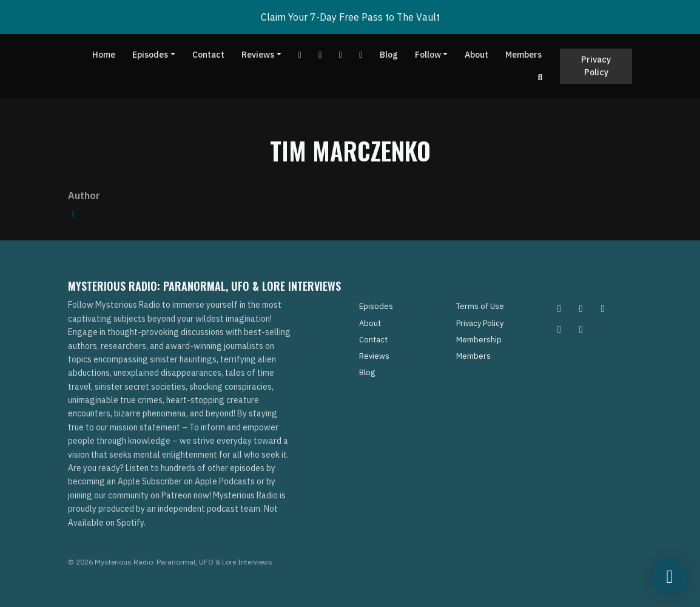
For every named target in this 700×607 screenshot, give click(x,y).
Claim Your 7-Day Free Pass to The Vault (350, 17)
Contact (208, 55)
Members (523, 55)
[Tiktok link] (341, 55)
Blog (389, 55)
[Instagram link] (361, 55)
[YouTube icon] (581, 329)
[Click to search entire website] (540, 77)
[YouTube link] (300, 55)
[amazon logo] (74, 214)
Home (104, 55)
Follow (428, 55)
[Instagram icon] (559, 308)
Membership (479, 340)
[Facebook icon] (603, 308)
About (476, 55)
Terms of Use (480, 306)
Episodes (150, 55)
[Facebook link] (320, 55)
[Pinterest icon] (581, 308)
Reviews (258, 55)
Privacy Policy (596, 66)
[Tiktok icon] (559, 329)
